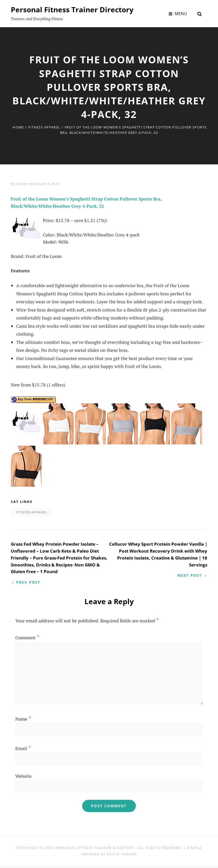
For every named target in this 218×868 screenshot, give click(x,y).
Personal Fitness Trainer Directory (72, 9)
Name (23, 720)
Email (23, 750)
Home (18, 127)
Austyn (22, 184)
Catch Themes (122, 856)
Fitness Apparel (44, 127)
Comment (27, 639)
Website (23, 778)
